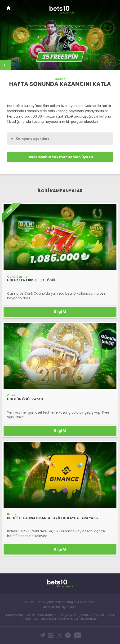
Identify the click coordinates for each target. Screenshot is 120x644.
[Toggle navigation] (112, 8)
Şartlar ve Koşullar (91, 615)
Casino (60, 79)
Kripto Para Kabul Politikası (59, 619)
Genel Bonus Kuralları (41, 615)
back (5, 65)
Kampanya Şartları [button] (30, 139)
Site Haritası (89, 619)
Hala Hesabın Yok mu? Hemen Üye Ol (60, 157)
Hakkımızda (15, 615)
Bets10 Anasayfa (9, 8)
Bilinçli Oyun (67, 615)
